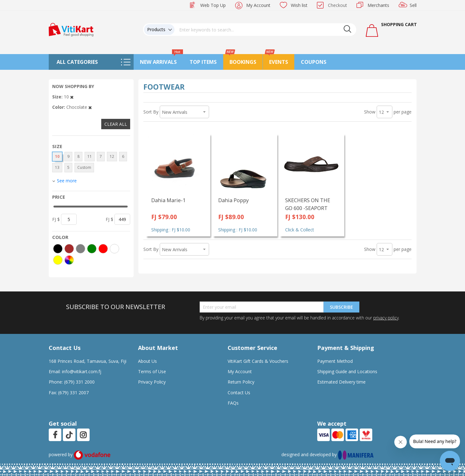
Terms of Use (152, 371)
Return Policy (241, 382)
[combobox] (265, 30)
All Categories (77, 62)
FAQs (233, 403)
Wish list (299, 5)
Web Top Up (213, 5)
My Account (258, 5)
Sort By (151, 112)
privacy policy (386, 318)
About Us (147, 361)
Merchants (378, 5)
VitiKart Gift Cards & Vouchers (258, 361)
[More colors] (69, 260)
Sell (413, 5)
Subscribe (341, 307)
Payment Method (335, 361)
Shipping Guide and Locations (347, 371)
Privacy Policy (152, 382)
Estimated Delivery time (341, 382)
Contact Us (239, 393)
